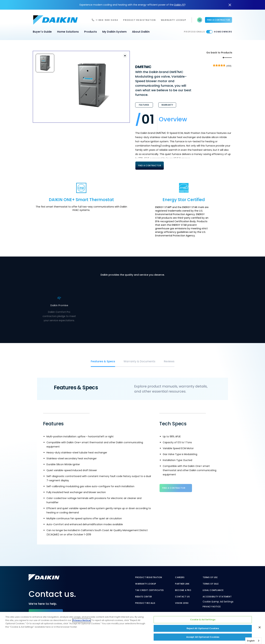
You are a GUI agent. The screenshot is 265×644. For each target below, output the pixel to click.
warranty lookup (174, 20)
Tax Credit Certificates (149, 590)
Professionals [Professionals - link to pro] (194, 32)
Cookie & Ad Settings (203, 620)
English (251, 641)
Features (144, 105)
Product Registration (140, 20)
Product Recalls (145, 603)
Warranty (167, 105)
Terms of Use (210, 577)
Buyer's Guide (42, 32)
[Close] (260, 627)
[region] (132, 628)
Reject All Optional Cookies (203, 628)
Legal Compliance (213, 590)
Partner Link (182, 584)
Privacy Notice (212, 607)
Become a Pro (183, 590)
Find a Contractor (219, 20)
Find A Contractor (150, 166)
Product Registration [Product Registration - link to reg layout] (149, 577)
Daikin (180, 5)
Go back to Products (219, 53)
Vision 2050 (182, 603)
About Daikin (141, 32)
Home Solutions (68, 32)
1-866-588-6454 (107, 20)
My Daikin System (114, 32)
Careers (180, 577)
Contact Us (182, 597)
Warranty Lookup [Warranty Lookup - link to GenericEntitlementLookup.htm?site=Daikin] (146, 584)
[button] (200, 20)
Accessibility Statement (217, 597)
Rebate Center (144, 597)
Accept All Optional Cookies (203, 637)
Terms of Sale (211, 584)
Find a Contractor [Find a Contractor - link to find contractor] (174, 488)
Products (91, 32)
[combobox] (253, 641)
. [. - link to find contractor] (65, 311)
